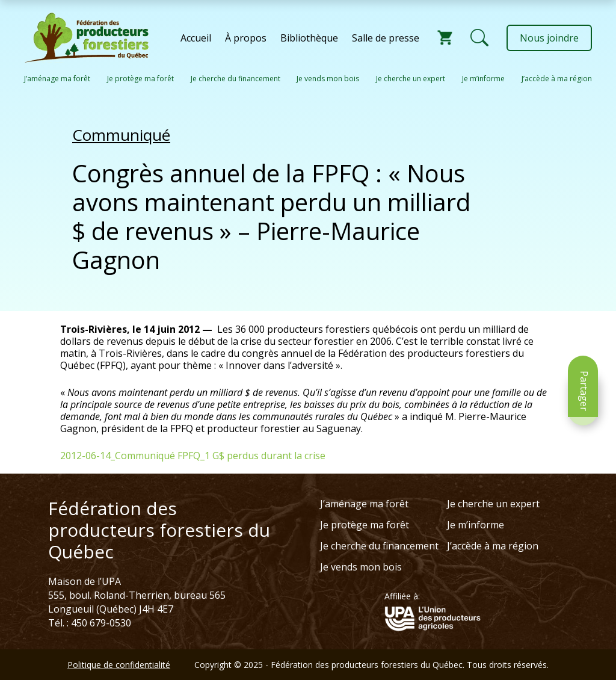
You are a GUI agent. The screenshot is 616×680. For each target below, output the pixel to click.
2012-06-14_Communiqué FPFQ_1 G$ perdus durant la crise (193, 456)
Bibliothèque (309, 38)
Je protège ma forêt (140, 79)
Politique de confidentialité (119, 665)
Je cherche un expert (411, 79)
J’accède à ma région (557, 79)
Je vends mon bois (328, 79)
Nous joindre (549, 38)
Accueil (196, 38)
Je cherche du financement (236, 79)
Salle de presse (386, 38)
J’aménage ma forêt (57, 79)
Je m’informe (483, 79)
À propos (246, 38)
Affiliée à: (402, 596)
